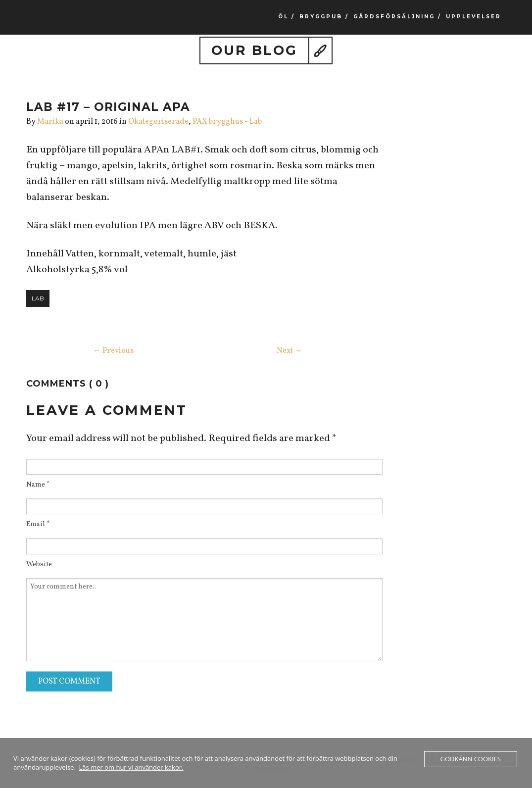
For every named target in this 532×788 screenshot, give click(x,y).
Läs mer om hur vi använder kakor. (131, 767)
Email (38, 525)
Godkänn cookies (471, 759)
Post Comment (69, 682)
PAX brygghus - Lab (227, 122)
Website (39, 565)
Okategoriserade (158, 122)
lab (38, 298)
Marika (50, 122)
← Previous (113, 351)
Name (38, 485)
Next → (290, 351)
